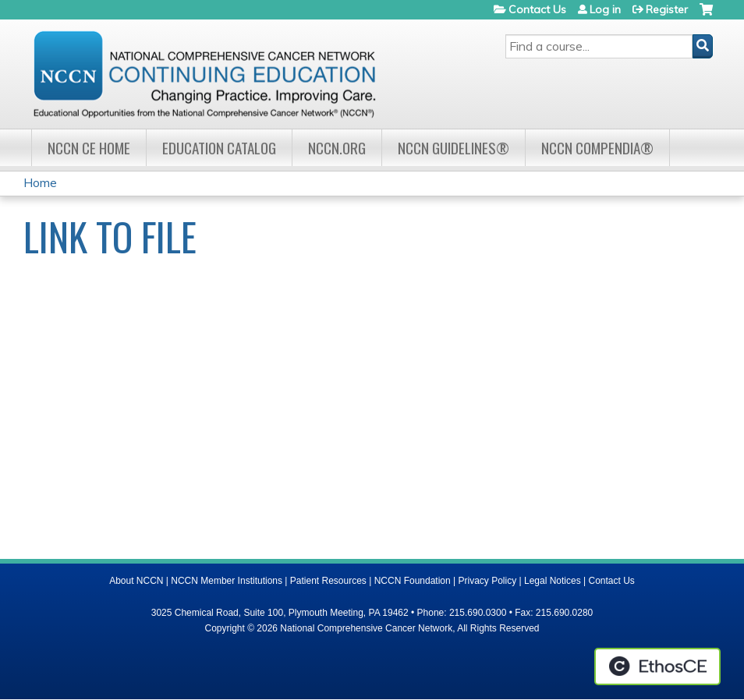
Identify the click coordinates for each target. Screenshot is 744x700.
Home (40, 182)
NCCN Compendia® (597, 148)
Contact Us (537, 9)
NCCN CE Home (89, 148)
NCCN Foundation (413, 581)
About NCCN (136, 581)
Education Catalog (219, 148)
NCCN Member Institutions (227, 581)
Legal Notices (553, 581)
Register (667, 9)
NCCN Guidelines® (453, 148)
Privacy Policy (488, 581)
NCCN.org (337, 148)
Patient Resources (328, 581)
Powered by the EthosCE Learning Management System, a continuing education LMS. (657, 666)
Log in (605, 9)
